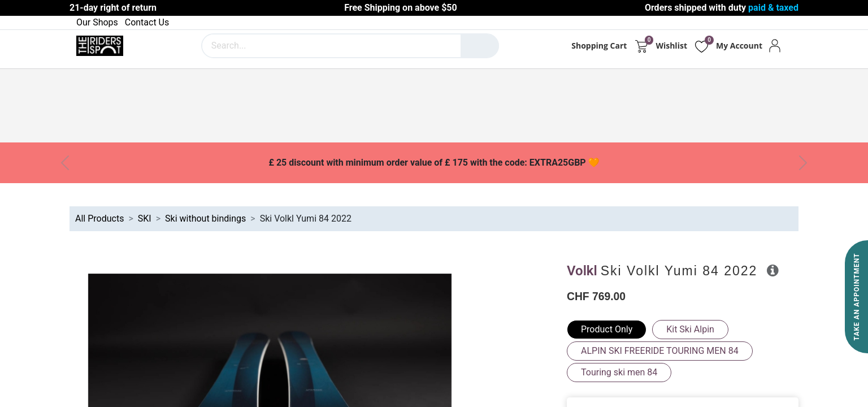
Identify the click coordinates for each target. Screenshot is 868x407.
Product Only (607, 329)
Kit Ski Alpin (690, 329)
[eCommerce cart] (641, 46)
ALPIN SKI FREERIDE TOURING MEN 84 (660, 351)
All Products (99, 218)
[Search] (480, 46)
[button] (773, 270)
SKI (145, 218)
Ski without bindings (205, 218)
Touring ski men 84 (619, 372)
